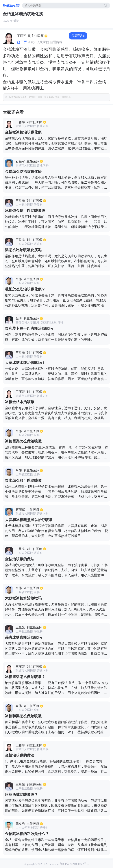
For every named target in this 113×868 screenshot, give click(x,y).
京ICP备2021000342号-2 (74, 864)
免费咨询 (78, 36)
